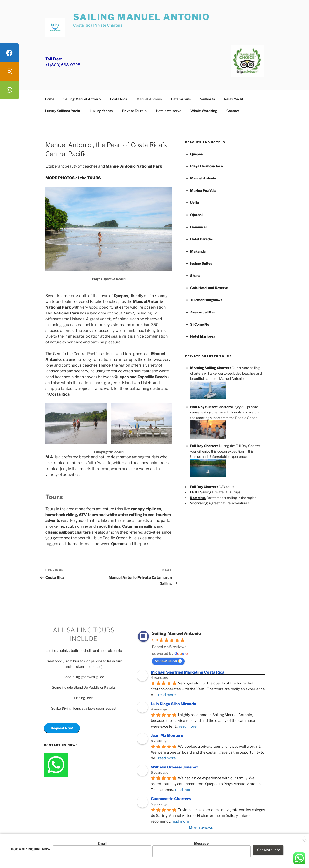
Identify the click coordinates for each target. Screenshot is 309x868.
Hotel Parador (202, 239)
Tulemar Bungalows (206, 300)
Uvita (195, 203)
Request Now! (62, 728)
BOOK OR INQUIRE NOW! (31, 849)
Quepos (196, 154)
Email (102, 849)
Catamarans (181, 99)
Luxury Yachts (101, 111)
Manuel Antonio (149, 99)
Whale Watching (204, 111)
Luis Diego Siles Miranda (173, 704)
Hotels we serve (169, 111)
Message (201, 849)
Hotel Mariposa (203, 336)
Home (50, 99)
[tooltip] (9, 53)
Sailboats (207, 99)
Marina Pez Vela (203, 190)
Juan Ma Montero (167, 736)
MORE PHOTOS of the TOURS (73, 178)
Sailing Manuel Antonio (141, 17)
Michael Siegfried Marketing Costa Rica (188, 672)
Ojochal (196, 215)
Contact (233, 111)
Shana (195, 275)
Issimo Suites (201, 263)
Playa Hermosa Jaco (207, 166)
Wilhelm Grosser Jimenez (175, 767)
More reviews (201, 828)
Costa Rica (119, 99)
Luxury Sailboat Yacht (63, 111)
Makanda (198, 251)
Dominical (198, 227)
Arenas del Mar (203, 312)
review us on (168, 661)
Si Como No (200, 324)
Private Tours (135, 111)
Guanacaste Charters (171, 799)
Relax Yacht (234, 99)
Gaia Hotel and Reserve (209, 288)
